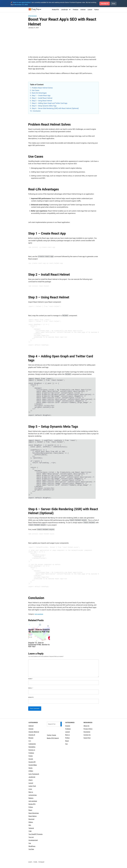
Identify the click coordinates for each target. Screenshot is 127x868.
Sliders (31, 822)
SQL (30, 825)
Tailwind (31, 828)
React (30, 810)
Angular (31, 729)
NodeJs (31, 798)
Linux (30, 789)
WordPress (32, 846)
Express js (32, 750)
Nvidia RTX (55, 10)
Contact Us (87, 735)
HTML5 (31, 771)
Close (114, 3)
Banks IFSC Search (53, 738)
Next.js (31, 792)
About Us (86, 726)
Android (83, 10)
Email (31, 688)
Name (31, 679)
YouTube (31, 849)
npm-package (32, 16)
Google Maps (33, 765)
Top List (31, 837)
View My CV (104, 3)
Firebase (76, 10)
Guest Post (87, 738)
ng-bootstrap (33, 795)
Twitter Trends (51, 735)
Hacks (31, 768)
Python (97, 10)
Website (31, 697)
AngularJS (32, 735)
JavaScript (64, 10)
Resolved (31, 819)
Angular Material (34, 732)
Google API (32, 762)
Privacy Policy (88, 729)
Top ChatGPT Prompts (36, 834)
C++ (30, 741)
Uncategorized (33, 840)
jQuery (31, 780)
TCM (30, 831)
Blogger (31, 738)
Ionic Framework (34, 774)
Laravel (90, 10)
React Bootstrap (34, 813)
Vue (30, 843)
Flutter (31, 756)
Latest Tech (32, 786)
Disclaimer (87, 732)
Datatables (32, 747)
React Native (33, 816)
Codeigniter (32, 744)
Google (31, 759)
